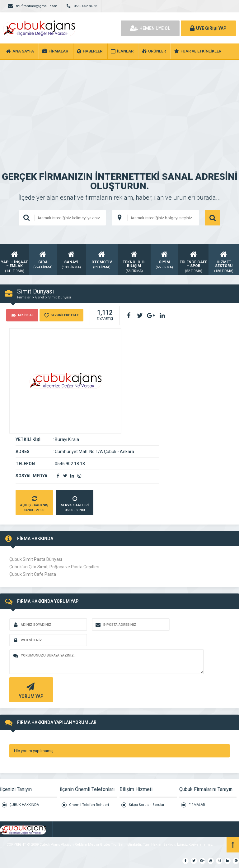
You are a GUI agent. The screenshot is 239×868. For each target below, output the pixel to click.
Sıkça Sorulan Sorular (147, 805)
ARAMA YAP (213, 218)
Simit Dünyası (60, 297)
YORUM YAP (30, 690)
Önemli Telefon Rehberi (89, 805)
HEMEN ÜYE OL (150, 28)
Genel (40, 297)
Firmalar (24, 297)
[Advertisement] (119, 107)
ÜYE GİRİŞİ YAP (208, 28)
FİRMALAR (197, 805)
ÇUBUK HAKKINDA (24, 805)
